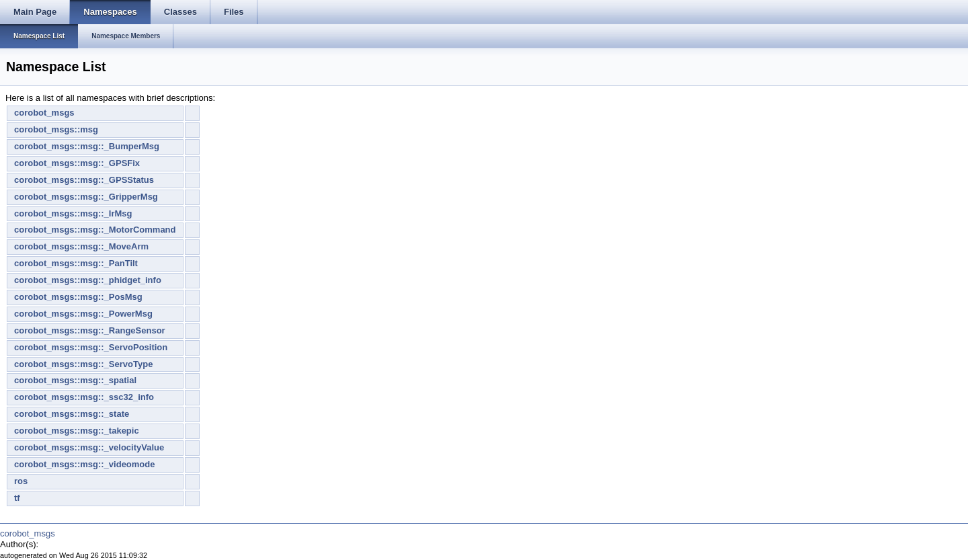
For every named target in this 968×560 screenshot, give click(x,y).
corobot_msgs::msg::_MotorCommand (95, 230)
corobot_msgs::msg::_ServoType (83, 364)
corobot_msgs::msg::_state (72, 414)
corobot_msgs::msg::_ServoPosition (91, 347)
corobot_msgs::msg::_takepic (77, 431)
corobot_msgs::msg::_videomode (84, 464)
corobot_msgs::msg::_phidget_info (88, 280)
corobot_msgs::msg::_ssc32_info (84, 397)
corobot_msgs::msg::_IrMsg (73, 213)
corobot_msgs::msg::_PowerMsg (83, 314)
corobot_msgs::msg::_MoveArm (81, 246)
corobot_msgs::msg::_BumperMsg (87, 146)
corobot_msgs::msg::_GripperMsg (86, 197)
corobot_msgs (44, 113)
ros (21, 481)
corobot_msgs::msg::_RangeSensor (90, 330)
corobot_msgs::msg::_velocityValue (89, 447)
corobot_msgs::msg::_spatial (75, 380)
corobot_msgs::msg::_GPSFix (77, 163)
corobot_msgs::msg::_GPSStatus (84, 180)
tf (17, 498)
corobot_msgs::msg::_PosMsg (78, 297)
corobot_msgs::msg (56, 129)
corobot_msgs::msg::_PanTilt (76, 263)
